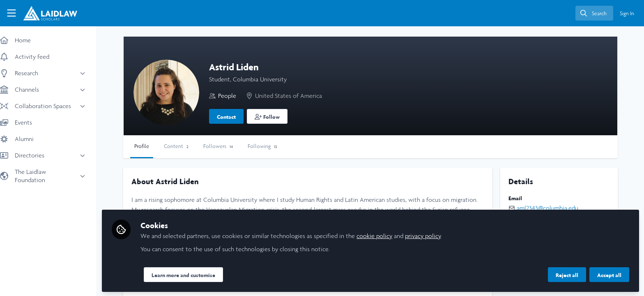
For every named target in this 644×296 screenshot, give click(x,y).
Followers (226, 146)
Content (184, 146)
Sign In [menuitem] (627, 13)
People (235, 96)
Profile (150, 146)
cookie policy (383, 235)
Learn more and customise (192, 274)
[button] (275, 116)
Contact (235, 117)
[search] (594, 13)
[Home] (50, 13)
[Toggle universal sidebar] (11, 13)
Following (270, 146)
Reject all (567, 274)
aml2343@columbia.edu (550, 208)
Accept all (609, 274)
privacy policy (431, 235)
